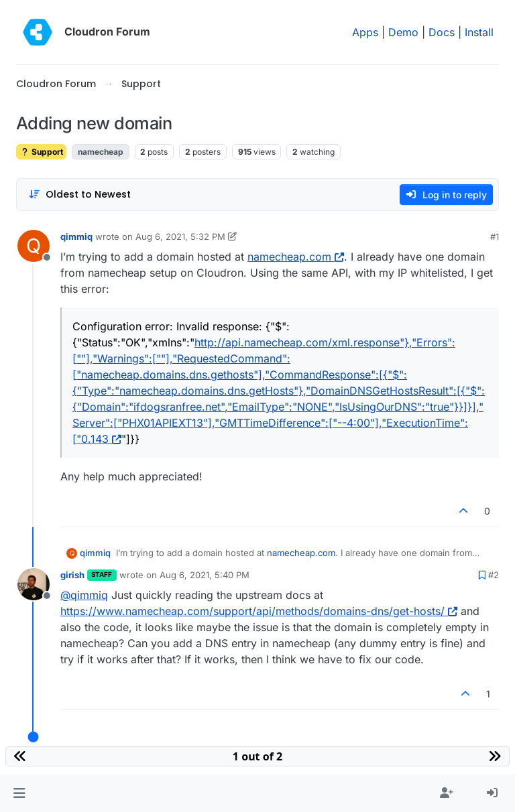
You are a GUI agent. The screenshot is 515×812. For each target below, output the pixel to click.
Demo (403, 32)
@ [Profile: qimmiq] (84, 595)
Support (41, 152)
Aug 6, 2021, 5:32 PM (180, 236)
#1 (495, 236)
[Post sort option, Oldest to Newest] (79, 195)
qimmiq (76, 236)
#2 (494, 575)
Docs (442, 32)
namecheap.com (296, 257)
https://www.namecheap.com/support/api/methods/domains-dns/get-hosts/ (259, 611)
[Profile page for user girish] (34, 584)
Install (479, 32)
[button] (19, 793)
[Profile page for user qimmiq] (34, 246)
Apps (365, 32)
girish (72, 575)
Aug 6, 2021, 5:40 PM (205, 575)
